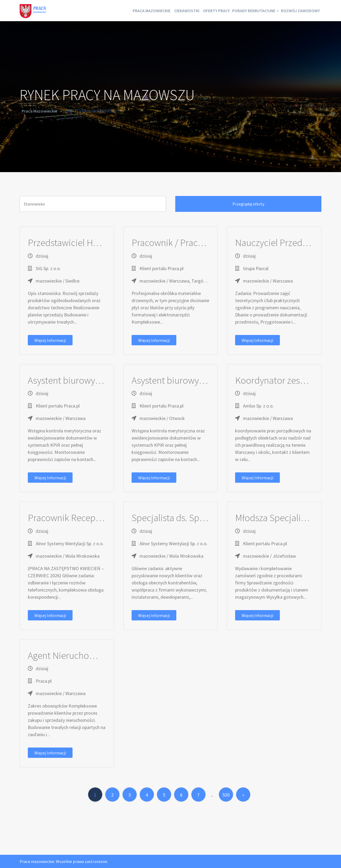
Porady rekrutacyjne (243, 11)
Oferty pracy (194, 11)
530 (226, 795)
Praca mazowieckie (114, 11)
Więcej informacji (50, 340)
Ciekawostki (157, 11)
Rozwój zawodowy (297, 11)
